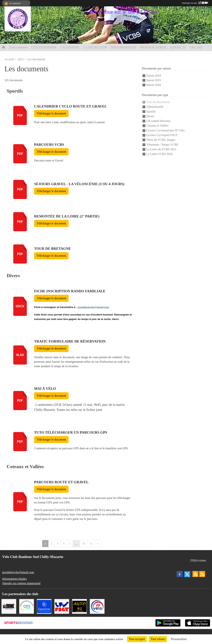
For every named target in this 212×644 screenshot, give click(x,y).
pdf (20, 115)
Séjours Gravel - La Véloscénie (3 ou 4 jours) (79, 184)
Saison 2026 (154, 85)
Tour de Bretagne (53, 249)
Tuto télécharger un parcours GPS (71, 432)
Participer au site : (195, 3)
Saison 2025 (154, 80)
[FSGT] (62, 606)
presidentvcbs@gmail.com (93, 307)
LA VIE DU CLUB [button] (95, 47)
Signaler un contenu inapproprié (21, 583)
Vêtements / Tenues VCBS (162, 145)
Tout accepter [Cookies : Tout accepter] (137, 639)
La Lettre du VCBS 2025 (161, 149)
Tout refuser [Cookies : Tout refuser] (158, 639)
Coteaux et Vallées (157, 126)
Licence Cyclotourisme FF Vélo (165, 130)
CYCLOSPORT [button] (70, 47)
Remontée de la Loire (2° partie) (67, 216)
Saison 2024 (154, 76)
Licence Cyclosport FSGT (162, 135)
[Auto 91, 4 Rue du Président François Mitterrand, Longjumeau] (79, 606)
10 (84, 543)
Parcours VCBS (49, 145)
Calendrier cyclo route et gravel (71, 106)
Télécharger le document (51, 113)
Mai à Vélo (45, 389)
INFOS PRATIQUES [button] (123, 47)
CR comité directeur (158, 121)
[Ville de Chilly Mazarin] (27, 606)
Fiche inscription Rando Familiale (70, 291)
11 (91, 543)
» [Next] (98, 543)
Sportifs (151, 112)
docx (20, 306)
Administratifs (155, 107)
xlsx (20, 355)
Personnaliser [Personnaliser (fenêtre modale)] (179, 639)
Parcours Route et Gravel (61, 482)
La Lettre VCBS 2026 (159, 154)
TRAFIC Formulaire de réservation (70, 341)
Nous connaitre (18, 47)
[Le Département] (44, 606)
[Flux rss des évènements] (202, 574)
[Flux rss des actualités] (195, 574)
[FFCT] (97, 606)
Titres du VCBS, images (161, 140)
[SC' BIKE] (9, 606)
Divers (150, 116)
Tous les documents (158, 102)
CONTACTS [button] (178, 47)
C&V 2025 (196, 47)
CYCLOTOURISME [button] (44, 47)
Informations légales (14, 579)
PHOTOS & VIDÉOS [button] (153, 47)
